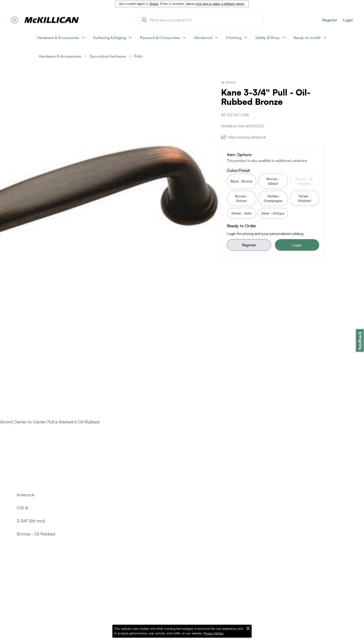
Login (348, 20)
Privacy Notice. (214, 633)
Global (154, 4)
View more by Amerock (243, 137)
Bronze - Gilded (273, 181)
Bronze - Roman (242, 198)
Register (249, 245)
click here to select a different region (220, 4)
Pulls (138, 56)
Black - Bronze (242, 181)
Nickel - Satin (242, 213)
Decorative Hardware (108, 56)
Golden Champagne (273, 198)
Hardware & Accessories (60, 56)
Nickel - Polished (304, 198)
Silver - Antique (273, 213)
